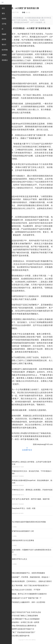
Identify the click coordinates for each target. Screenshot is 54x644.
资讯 (3, 13)
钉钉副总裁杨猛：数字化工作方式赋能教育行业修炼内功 (26, 594)
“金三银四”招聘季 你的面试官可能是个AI (19, 629)
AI (2, 29)
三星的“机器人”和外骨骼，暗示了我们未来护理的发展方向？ (27, 586)
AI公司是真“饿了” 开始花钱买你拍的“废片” (20, 632)
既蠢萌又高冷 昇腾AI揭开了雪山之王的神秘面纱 (22, 619)
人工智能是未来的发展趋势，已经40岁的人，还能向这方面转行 (28, 581)
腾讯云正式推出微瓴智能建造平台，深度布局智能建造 (25, 573)
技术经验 (5, 50)
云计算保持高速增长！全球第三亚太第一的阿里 (22, 622)
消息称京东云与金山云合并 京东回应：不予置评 (22, 590)
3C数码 (4, 55)
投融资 (4, 34)
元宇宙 (4, 24)
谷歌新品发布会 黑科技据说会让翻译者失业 (20, 626)
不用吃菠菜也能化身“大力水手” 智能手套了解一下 (23, 598)
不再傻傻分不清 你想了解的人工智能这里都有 (21, 616)
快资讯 (4, 19)
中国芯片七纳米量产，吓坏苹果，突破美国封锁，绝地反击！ (27, 577)
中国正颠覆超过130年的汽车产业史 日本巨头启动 (22, 612)
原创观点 (5, 60)
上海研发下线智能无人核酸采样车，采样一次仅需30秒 (25, 602)
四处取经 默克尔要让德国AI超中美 (17, 636)
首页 (3, 8)
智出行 (4, 45)
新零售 (4, 39)
